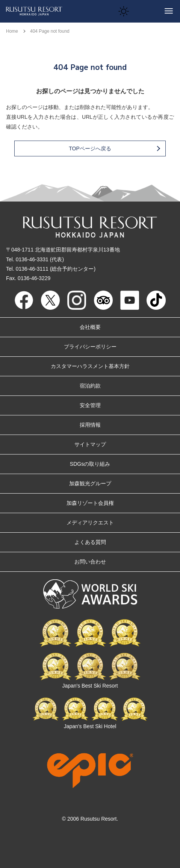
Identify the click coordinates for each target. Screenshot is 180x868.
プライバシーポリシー (90, 347)
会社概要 (90, 327)
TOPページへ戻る (114, 148)
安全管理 (90, 405)
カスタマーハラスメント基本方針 (90, 366)
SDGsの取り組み (90, 464)
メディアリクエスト (90, 523)
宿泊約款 (90, 386)
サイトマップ (90, 444)
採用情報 (90, 425)
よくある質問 (90, 542)
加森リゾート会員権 (90, 503)
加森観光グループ (90, 483)
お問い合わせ (90, 562)
